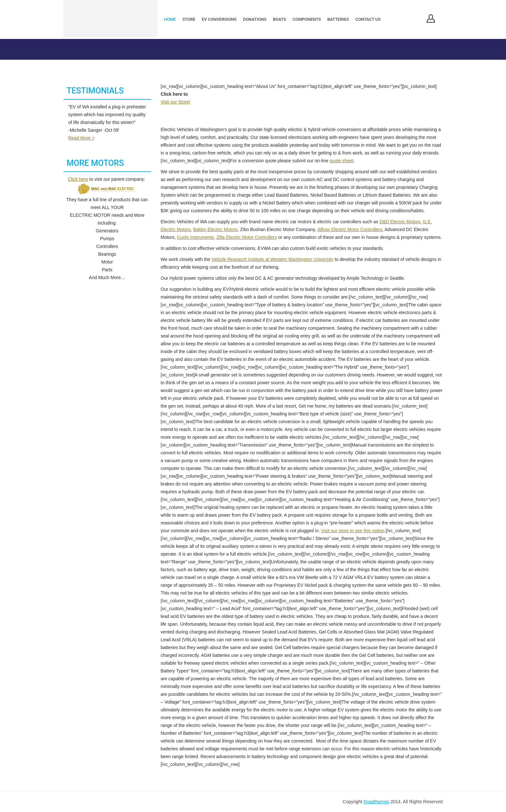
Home (170, 19)
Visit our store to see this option (353, 531)
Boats (280, 19)
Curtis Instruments (195, 237)
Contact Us (368, 19)
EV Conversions (219, 19)
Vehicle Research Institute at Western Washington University (272, 259)
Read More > (82, 138)
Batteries (338, 19)
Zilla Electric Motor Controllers (247, 237)
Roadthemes (376, 802)
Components (306, 19)
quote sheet (341, 161)
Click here (78, 179)
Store (189, 19)
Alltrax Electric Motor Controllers (350, 229)
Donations (255, 19)
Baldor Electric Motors (215, 229)
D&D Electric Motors (400, 222)
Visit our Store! (176, 102)
